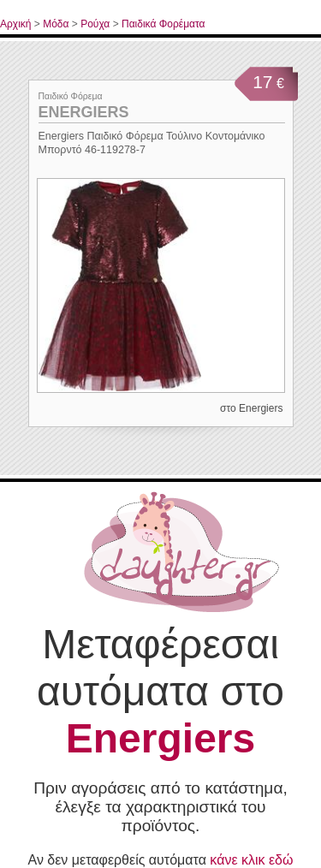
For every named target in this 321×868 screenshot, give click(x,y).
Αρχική (15, 24)
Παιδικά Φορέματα (163, 24)
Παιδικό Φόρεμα (71, 96)
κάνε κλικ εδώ (251, 860)
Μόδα (56, 24)
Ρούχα (95, 24)
